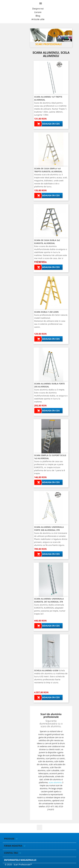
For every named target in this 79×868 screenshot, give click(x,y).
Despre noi (38, 9)
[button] (33, 38)
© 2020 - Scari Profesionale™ (18, 864)
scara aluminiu (55, 782)
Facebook (39, 827)
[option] (51, 38)
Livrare (38, 12)
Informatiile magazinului (20, 860)
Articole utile (38, 19)
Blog (38, 16)
